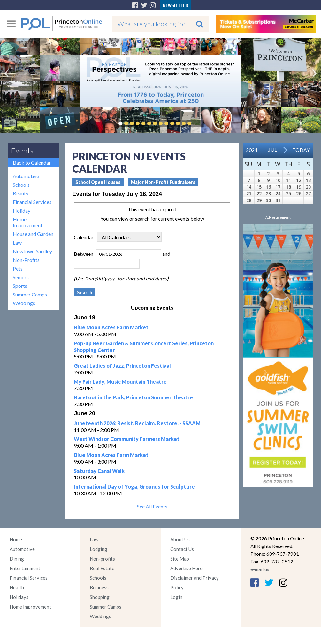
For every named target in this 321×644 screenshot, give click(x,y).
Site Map (180, 559)
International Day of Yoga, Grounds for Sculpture (134, 487)
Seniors (21, 277)
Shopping (100, 597)
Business (99, 587)
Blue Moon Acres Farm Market (111, 327)
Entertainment (25, 568)
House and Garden (33, 234)
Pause (199, 123)
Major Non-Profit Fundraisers (163, 182)
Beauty (21, 193)
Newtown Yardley (32, 251)
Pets (18, 268)
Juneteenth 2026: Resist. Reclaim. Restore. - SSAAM (137, 423)
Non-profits (102, 559)
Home (16, 539)
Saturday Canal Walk (99, 471)
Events (22, 150)
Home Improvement (28, 222)
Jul (273, 149)
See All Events (152, 506)
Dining (17, 559)
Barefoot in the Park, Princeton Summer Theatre (133, 397)
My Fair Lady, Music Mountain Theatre (120, 382)
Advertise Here (186, 568)
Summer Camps (30, 294)
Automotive (26, 176)
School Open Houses (98, 182)
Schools (21, 185)
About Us (180, 539)
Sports (20, 286)
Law (17, 243)
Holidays (19, 597)
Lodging (99, 549)
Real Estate (102, 568)
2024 (252, 150)
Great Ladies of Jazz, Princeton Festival (122, 366)
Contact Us (182, 549)
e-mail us (260, 569)
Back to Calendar (32, 163)
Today (301, 150)
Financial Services (32, 202)
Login (176, 597)
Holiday (22, 211)
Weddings (24, 303)
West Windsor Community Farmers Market (127, 439)
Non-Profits (26, 260)
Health (17, 587)
